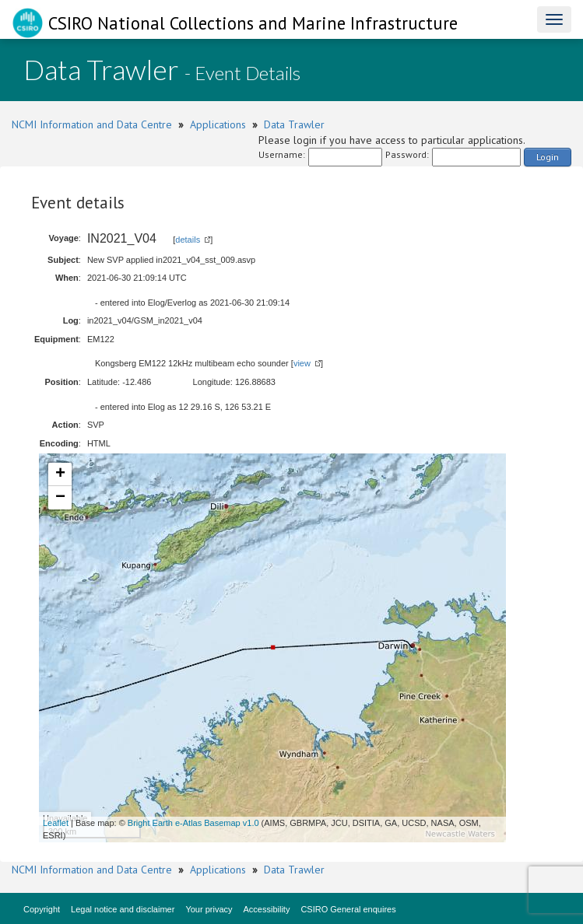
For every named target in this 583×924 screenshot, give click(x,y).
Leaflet (56, 823)
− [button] (60, 498)
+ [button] (60, 474)
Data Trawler (294, 124)
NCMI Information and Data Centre (92, 124)
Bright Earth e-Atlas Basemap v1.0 (193, 823)
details (188, 240)
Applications (218, 124)
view (302, 363)
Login (548, 157)
